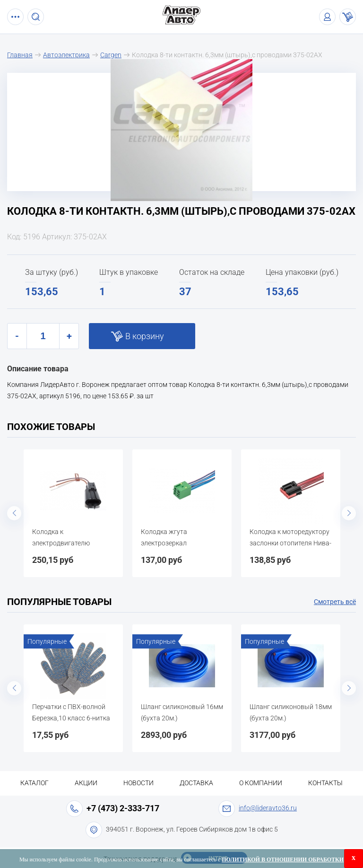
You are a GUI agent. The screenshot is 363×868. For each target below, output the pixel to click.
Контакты (325, 783)
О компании (261, 783)
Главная (20, 55)
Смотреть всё (335, 602)
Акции (86, 783)
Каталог (35, 783)
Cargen (111, 55)
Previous (14, 513)
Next (349, 513)
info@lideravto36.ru (268, 808)
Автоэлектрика (66, 55)
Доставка (196, 783)
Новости (138, 783)
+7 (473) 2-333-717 (123, 808)
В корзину (145, 336)
